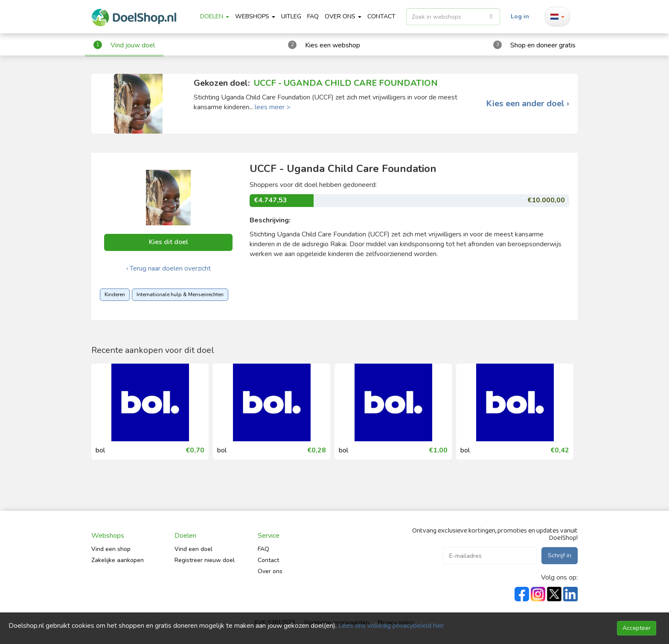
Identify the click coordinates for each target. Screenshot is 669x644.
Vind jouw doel (133, 45)
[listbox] (453, 17)
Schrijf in (560, 555)
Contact (268, 560)
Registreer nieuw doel (205, 560)
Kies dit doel (169, 242)
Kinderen (115, 294)
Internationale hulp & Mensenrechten (180, 294)
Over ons (270, 571)
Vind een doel (193, 549)
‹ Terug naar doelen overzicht (169, 268)
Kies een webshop (333, 45)
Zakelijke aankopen (118, 560)
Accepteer (637, 628)
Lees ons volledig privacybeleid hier (391, 626)
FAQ (313, 16)
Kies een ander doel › (528, 104)
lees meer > (273, 107)
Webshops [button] (255, 16)
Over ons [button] (343, 16)
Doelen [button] (215, 16)
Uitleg (291, 16)
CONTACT (381, 16)
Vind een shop (111, 549)
